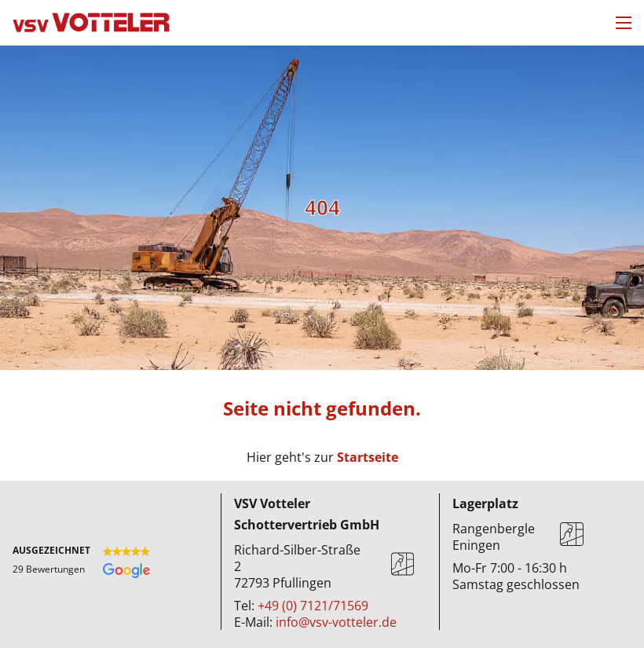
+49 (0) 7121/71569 (313, 606)
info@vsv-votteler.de (336, 622)
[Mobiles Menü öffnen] (624, 23)
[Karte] (402, 567)
